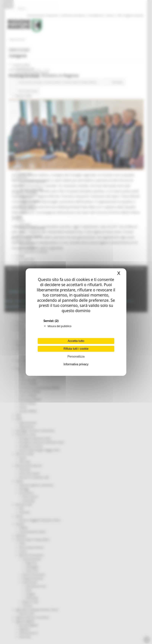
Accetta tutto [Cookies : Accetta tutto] (76, 341)
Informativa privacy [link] (76, 364)
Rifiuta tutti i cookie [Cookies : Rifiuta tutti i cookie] (76, 349)
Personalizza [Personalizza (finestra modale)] (76, 356)
